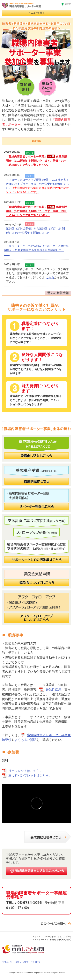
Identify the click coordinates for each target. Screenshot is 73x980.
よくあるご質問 (25, 740)
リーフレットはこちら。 (26, 771)
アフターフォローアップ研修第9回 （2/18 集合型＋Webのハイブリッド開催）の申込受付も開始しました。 (37, 186)
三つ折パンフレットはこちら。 (30, 776)
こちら (50, 277)
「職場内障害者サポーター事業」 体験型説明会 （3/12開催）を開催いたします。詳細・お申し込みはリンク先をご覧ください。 (36, 160)
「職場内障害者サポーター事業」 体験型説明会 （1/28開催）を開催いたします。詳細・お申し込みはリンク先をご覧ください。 (36, 211)
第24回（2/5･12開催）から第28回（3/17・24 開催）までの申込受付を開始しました (35, 231)
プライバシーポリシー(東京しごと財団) (21, 962)
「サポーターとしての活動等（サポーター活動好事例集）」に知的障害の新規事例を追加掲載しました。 (36, 250)
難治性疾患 (54, 690)
